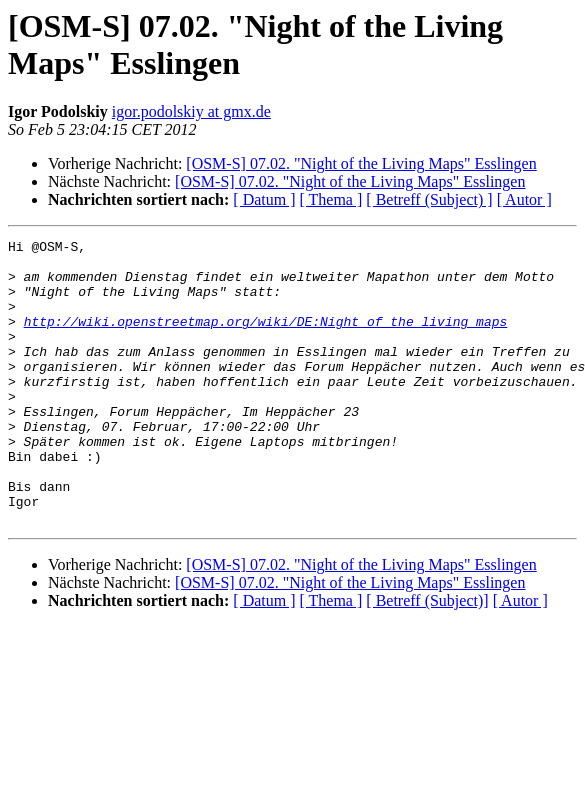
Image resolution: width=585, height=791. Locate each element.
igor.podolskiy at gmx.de (191, 111)
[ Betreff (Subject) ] (429, 199)
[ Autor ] (524, 199)
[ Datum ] (264, 199)
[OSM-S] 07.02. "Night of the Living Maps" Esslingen (361, 163)
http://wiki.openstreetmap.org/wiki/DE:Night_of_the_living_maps (266, 339)
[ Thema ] (331, 199)
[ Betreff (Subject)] (427, 657)
